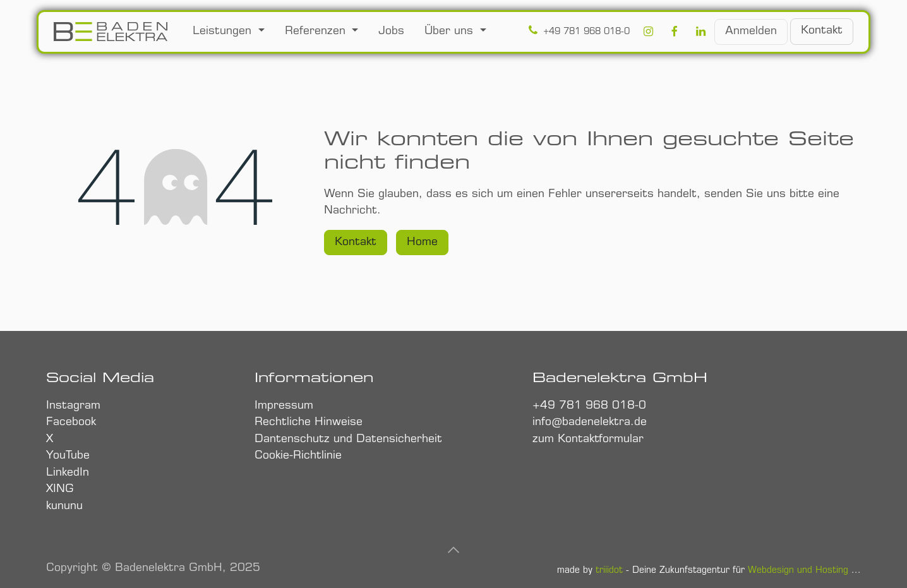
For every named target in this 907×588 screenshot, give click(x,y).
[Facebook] (674, 32)
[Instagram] (648, 32)
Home (422, 243)
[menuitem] (229, 32)
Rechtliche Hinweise (310, 423)
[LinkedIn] (701, 32)
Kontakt (356, 243)
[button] (453, 550)
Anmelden (751, 32)
